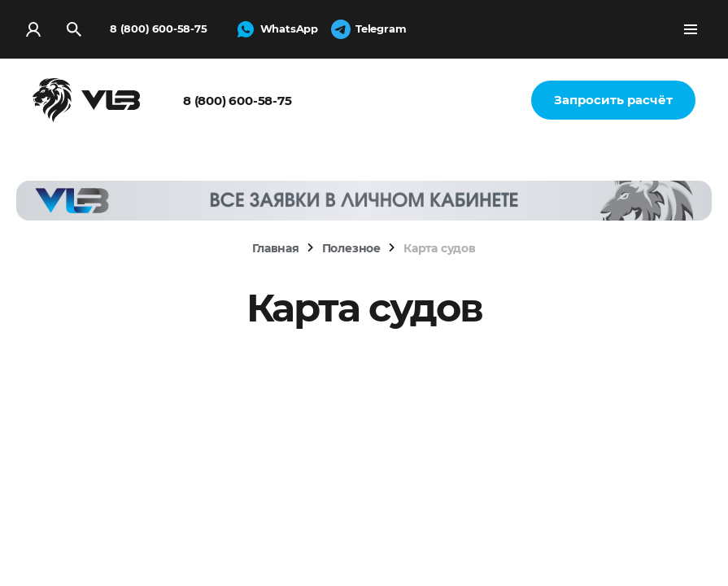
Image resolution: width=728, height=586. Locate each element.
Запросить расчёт (613, 100)
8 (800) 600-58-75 (159, 28)
